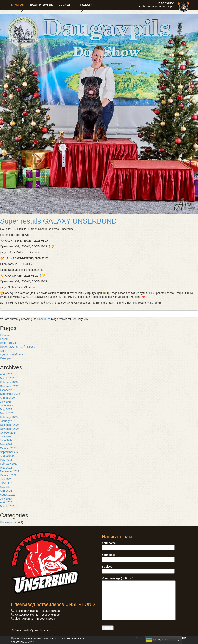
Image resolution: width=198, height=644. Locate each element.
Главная (18, 5)
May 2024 (6, 444)
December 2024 (10, 425)
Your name (138, 545)
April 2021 (6, 491)
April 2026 (6, 374)
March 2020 (7, 506)
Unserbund (44, 319)
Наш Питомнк (9, 343)
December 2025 (10, 386)
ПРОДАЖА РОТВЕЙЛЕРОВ (17, 347)
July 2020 (6, 499)
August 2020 (8, 495)
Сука (3, 351)
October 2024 (8, 433)
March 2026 (7, 378)
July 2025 (6, 402)
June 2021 (6, 483)
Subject (138, 569)
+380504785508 (50, 611)
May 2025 (6, 409)
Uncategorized (9, 522)
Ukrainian (157, 640)
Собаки (66, 5)
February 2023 (9, 464)
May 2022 (6, 468)
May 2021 (6, 487)
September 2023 (10, 452)
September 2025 (10, 394)
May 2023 (6, 460)
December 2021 (10, 471)
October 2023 (8, 448)
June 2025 (6, 405)
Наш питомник (41, 5)
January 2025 (8, 421)
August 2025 (8, 398)
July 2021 (6, 479)
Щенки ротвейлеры (12, 354)
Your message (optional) (139, 599)
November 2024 (10, 429)
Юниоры (5, 358)
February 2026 (9, 382)
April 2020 (6, 502)
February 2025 (9, 417)
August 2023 (8, 456)
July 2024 (6, 437)
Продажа (86, 5)
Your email (138, 557)
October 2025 (8, 390)
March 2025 (7, 413)
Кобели (5, 339)
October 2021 (8, 475)
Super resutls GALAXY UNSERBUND (58, 221)
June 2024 (6, 440)
